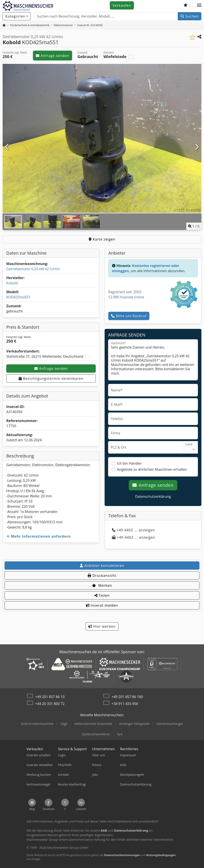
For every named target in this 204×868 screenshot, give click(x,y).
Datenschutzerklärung (153, 496)
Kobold (12, 283)
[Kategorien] (17, 16)
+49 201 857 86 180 (127, 697)
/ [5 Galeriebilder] (194, 226)
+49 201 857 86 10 (50, 697)
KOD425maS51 (18, 297)
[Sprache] (192, 5)
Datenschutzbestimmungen (122, 855)
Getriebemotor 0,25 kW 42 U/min (33, 269)
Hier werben (102, 626)
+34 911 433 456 (125, 704)
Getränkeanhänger (170, 724)
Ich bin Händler (129, 463)
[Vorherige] (7, 147)
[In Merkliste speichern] (192, 37)
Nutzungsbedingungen (161, 855)
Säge (64, 724)
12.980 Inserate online (126, 297)
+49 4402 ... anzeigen (133, 530)
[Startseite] (4, 25)
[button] (199, 5)
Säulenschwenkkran (96, 734)
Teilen (102, 595)
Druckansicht (102, 575)
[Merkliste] (186, 5)
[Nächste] (197, 147)
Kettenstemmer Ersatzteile (93, 724)
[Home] (30, 25)
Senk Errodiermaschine (37, 724)
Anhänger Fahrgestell (134, 724)
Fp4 (120, 734)
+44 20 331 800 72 (50, 704)
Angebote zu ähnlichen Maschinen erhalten (152, 469)
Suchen (190, 16)
